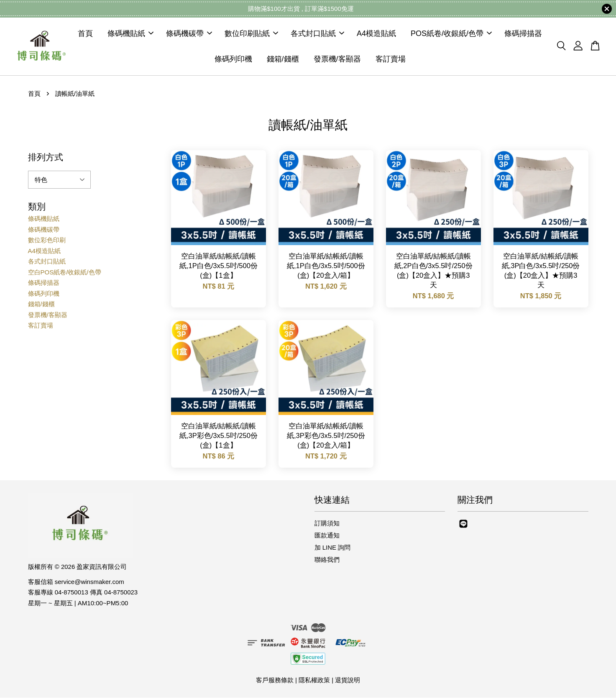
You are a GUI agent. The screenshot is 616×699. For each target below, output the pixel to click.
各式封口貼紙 (317, 34)
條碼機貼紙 (130, 34)
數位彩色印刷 (47, 241)
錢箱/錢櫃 (283, 59)
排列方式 (46, 158)
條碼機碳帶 (189, 34)
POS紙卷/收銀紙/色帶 (451, 34)
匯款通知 (327, 536)
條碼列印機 (233, 59)
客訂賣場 (391, 59)
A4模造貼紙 (376, 34)
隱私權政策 (314, 681)
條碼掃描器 (523, 34)
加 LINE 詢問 (333, 549)
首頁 (85, 34)
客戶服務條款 (275, 681)
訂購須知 (327, 524)
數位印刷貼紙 (251, 34)
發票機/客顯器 (337, 59)
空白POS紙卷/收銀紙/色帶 (65, 273)
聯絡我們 (327, 561)
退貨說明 (348, 681)
